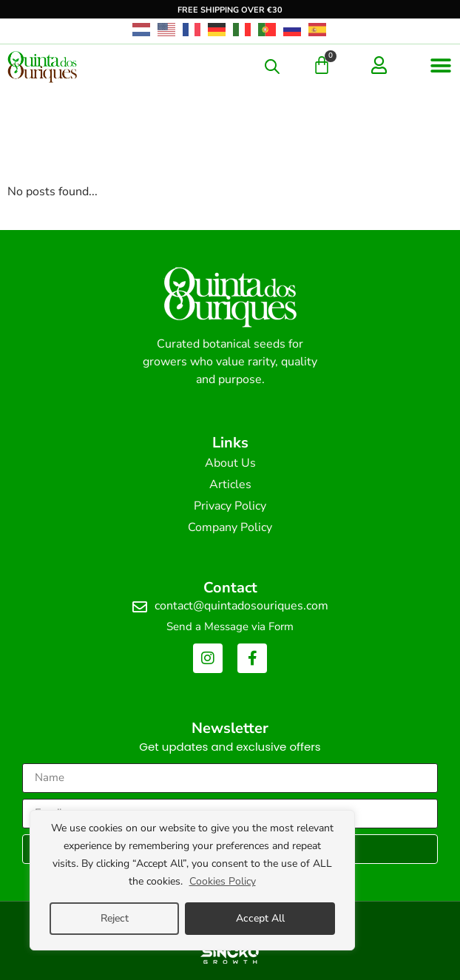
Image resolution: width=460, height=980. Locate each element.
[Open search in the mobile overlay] (272, 67)
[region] (192, 880)
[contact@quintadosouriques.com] (140, 607)
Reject (115, 918)
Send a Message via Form (230, 626)
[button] (441, 65)
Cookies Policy (223, 881)
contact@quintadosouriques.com (241, 606)
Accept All (260, 918)
